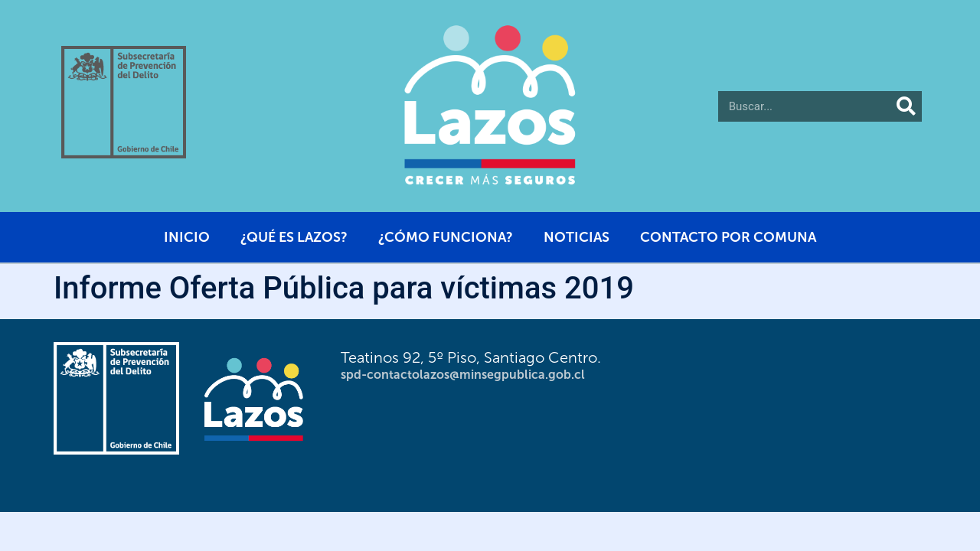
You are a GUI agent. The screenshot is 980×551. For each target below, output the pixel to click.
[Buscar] (906, 106)
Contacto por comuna (728, 237)
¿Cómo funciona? (446, 237)
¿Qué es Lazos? (294, 237)
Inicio (187, 237)
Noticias (577, 237)
